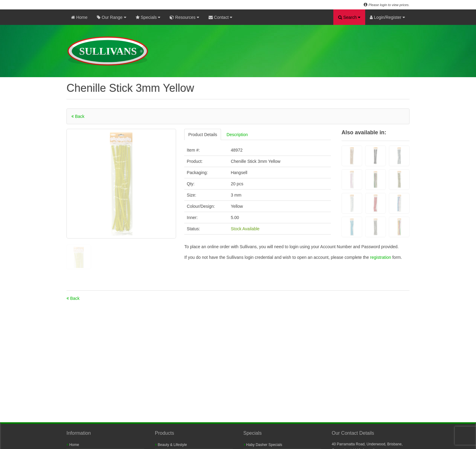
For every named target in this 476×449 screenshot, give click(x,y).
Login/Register (387, 17)
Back (78, 116)
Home (79, 17)
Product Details (203, 135)
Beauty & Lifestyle (171, 445)
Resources (184, 17)
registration (381, 257)
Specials (148, 17)
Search (349, 17)
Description (237, 135)
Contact (220, 17)
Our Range (111, 17)
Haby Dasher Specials (263, 445)
